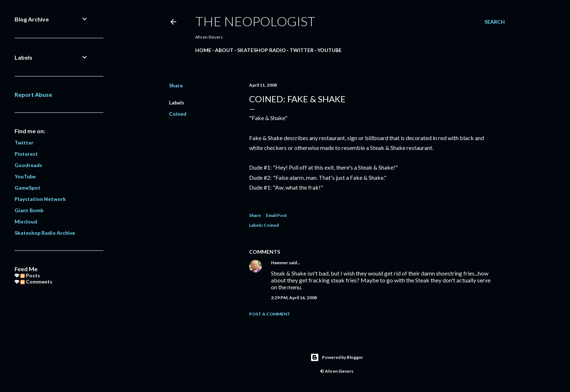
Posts (30, 275)
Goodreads (28, 165)
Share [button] (176, 85)
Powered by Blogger (337, 357)
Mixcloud (26, 221)
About (224, 50)
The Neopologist (255, 21)
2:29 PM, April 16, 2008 (294, 298)
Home (203, 50)
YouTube (329, 50)
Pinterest (26, 154)
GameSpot (27, 188)
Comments (36, 282)
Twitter (302, 50)
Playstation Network (40, 199)
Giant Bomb (29, 210)
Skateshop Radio (262, 50)
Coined (178, 114)
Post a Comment (270, 314)
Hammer (280, 263)
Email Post (276, 215)
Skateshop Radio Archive (45, 233)
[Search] (495, 22)
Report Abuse (33, 94)
